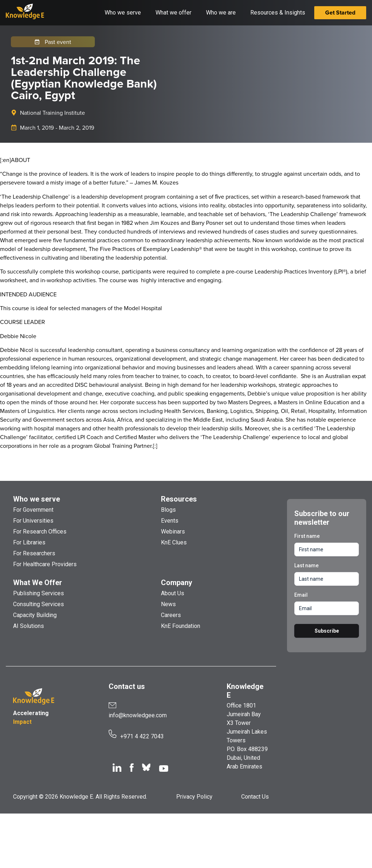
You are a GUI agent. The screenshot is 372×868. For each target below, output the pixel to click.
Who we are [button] (221, 13)
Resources (179, 499)
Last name (306, 565)
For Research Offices (40, 532)
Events (170, 521)
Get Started (340, 13)
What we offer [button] (173, 13)
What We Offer (38, 583)
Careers (171, 615)
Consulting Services (39, 604)
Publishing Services (39, 593)
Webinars (173, 532)
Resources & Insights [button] (278, 13)
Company (177, 583)
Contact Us (255, 797)
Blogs (168, 510)
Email (301, 595)
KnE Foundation (181, 626)
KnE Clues (174, 542)
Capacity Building (35, 615)
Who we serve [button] (123, 13)
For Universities (33, 521)
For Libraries (29, 542)
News (168, 604)
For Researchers (34, 553)
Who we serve (37, 499)
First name (307, 536)
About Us (173, 593)
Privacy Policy (194, 797)
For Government (33, 510)
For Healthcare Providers (45, 564)
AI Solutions (29, 626)
